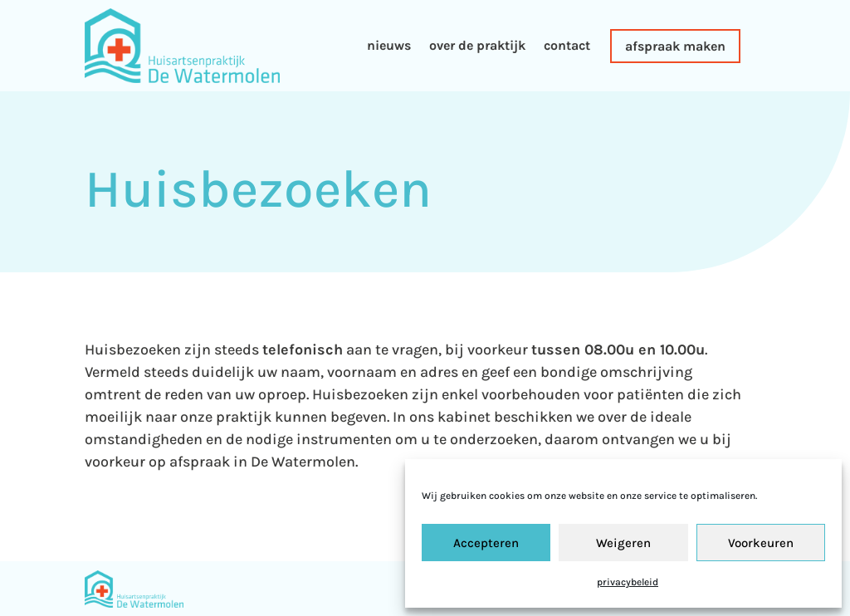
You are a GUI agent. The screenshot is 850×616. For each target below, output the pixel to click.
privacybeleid (628, 582)
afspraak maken (675, 46)
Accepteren (486, 543)
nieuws (389, 45)
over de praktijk (477, 45)
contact (567, 45)
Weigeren (623, 543)
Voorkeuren (761, 543)
